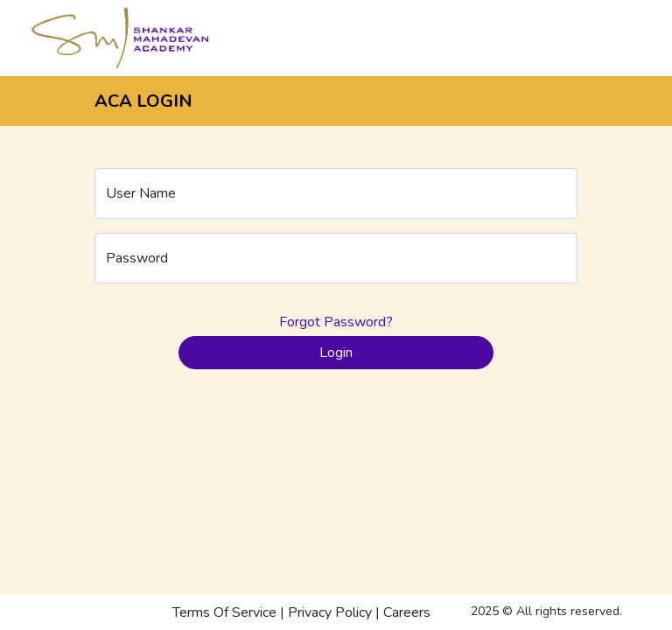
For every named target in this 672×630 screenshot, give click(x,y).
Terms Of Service (224, 612)
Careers (407, 612)
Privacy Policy (330, 612)
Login (336, 353)
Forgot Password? (336, 322)
